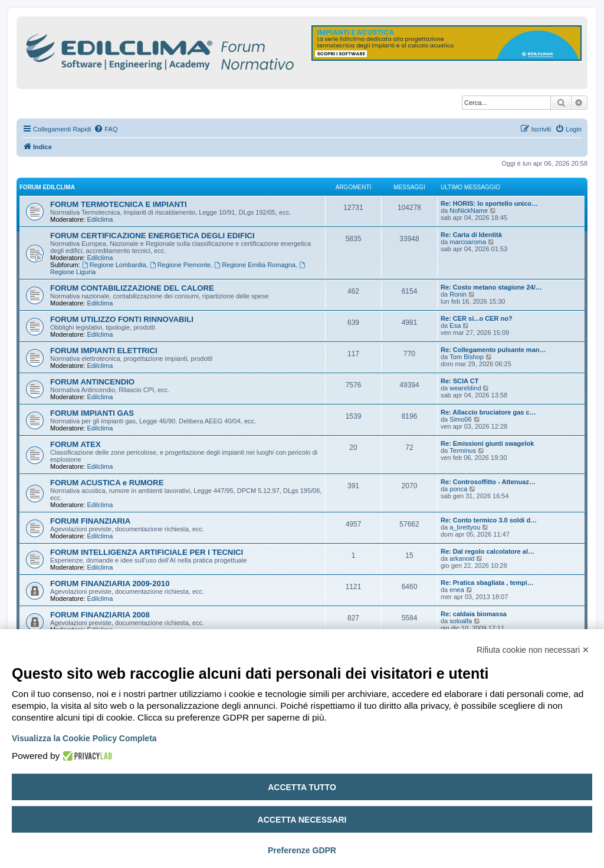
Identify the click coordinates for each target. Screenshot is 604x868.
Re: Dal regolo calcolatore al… (488, 551)
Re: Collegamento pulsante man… (493, 350)
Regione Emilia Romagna (255, 265)
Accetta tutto (302, 787)
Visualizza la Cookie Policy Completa (84, 738)
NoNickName (469, 211)
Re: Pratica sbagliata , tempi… (487, 583)
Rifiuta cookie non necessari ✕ (533, 650)
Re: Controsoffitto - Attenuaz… (488, 482)
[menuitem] (106, 129)
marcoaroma (468, 242)
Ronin (458, 294)
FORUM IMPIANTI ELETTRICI (104, 351)
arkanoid (462, 558)
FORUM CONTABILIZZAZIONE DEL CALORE (132, 288)
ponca (458, 489)
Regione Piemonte (180, 265)
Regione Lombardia (114, 265)
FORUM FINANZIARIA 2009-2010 (110, 583)
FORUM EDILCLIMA (47, 187)
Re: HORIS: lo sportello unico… (489, 203)
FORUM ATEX (75, 444)
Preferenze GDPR (302, 850)
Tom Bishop (466, 357)
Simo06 (460, 419)
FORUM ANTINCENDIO (92, 382)
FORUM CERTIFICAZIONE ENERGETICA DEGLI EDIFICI (152, 236)
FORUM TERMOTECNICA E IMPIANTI (119, 204)
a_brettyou (465, 527)
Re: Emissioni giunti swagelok (487, 443)
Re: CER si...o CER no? (477, 318)
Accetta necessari (302, 820)
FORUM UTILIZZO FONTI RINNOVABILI (122, 319)
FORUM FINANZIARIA (90, 521)
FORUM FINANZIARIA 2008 (100, 615)
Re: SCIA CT (459, 381)
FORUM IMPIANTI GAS (92, 413)
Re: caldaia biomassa (474, 614)
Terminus (463, 451)
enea (457, 590)
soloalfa (461, 621)
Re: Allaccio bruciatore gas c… (488, 412)
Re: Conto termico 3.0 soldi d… (489, 520)
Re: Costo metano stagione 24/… (491, 287)
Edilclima (100, 219)
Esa (455, 325)
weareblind (465, 388)
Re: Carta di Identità (471, 235)
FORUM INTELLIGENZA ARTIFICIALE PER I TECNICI (147, 552)
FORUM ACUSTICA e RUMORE (107, 483)
